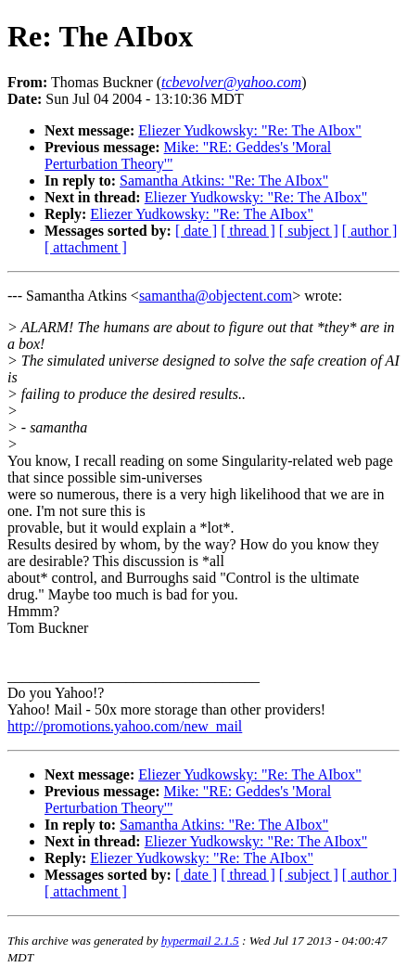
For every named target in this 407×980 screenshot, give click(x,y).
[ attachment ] (86, 247)
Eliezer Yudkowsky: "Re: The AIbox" (250, 130)
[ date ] (196, 231)
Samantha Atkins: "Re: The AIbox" (224, 181)
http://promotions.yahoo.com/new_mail (125, 726)
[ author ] (370, 231)
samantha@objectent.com (216, 296)
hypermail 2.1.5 (200, 941)
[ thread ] (248, 231)
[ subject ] (309, 231)
